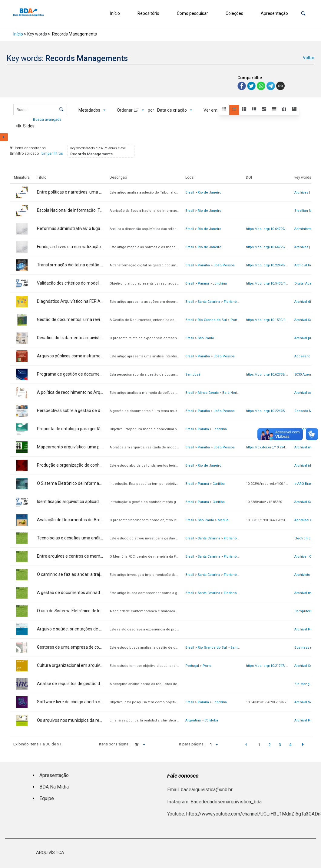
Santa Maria (240, 648)
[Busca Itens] (40, 110)
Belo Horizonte (234, 393)
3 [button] (280, 745)
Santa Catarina (209, 302)
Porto (207, 666)
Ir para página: (192, 744)
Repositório (148, 13)
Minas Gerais (208, 393)
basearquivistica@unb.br (207, 790)
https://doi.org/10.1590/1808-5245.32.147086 (281, 320)
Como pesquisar (192, 13)
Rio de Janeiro (210, 193)
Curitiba (219, 484)
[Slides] (25, 126)
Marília (223, 520)
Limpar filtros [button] (52, 154)
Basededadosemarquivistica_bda (226, 802)
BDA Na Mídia (54, 787)
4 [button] (290, 745)
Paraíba (204, 265)
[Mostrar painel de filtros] (4, 137)
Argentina (193, 720)
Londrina (220, 284)
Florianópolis (234, 302)
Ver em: (211, 110)
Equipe (47, 798)
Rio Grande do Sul (212, 320)
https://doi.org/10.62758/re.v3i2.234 (274, 375)
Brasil (190, 193)
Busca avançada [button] (48, 120)
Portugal (192, 666)
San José (193, 375)
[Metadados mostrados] (92, 110)
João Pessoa (224, 265)
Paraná (203, 284)
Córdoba (211, 720)
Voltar (309, 58)
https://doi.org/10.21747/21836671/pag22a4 (280, 666)
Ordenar (125, 110)
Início (115, 13)
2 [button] (270, 745)
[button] (303, 14)
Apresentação (274, 13)
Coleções (234, 13)
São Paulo (206, 338)
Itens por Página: (114, 744)
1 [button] (259, 745)
